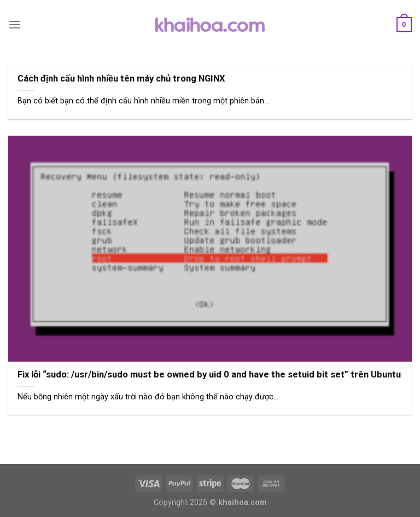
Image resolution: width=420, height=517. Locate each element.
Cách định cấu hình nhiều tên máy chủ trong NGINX (121, 79)
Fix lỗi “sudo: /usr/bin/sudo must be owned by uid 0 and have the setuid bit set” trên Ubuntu (209, 374)
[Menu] (15, 24)
